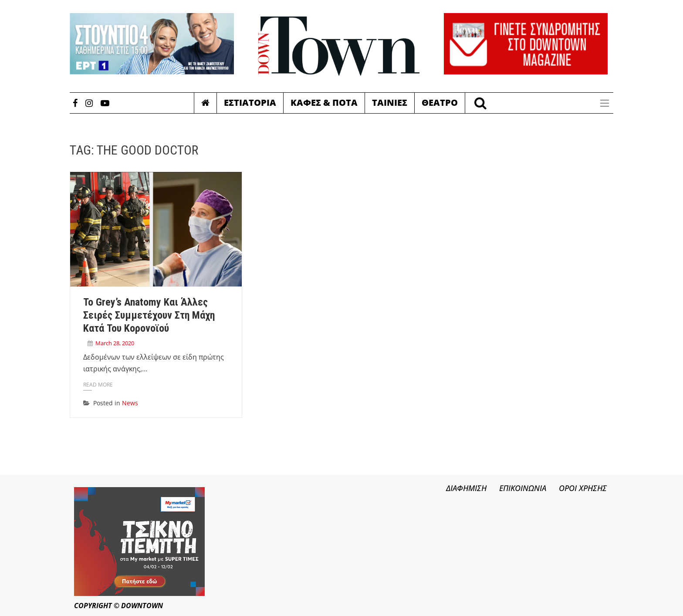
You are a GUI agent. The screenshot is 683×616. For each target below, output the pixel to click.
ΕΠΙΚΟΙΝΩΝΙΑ (523, 488)
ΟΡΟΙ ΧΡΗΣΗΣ (583, 488)
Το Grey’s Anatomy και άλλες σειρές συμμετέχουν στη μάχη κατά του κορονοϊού (149, 315)
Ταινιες (390, 103)
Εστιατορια (250, 103)
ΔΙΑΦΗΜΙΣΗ (466, 488)
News (130, 403)
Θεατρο (440, 103)
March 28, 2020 (115, 343)
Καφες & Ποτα (324, 103)
